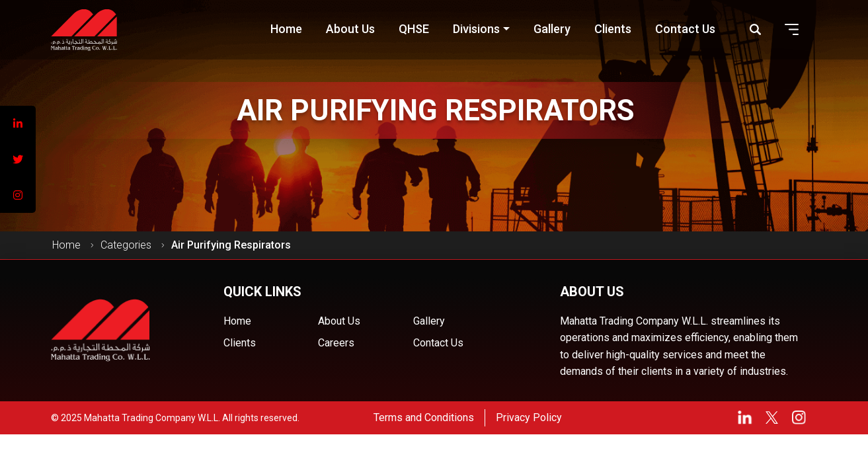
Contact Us (438, 343)
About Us (339, 321)
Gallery (429, 321)
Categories (126, 245)
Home (66, 245)
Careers (336, 343)
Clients (240, 343)
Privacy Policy (529, 417)
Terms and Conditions (424, 417)
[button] (792, 29)
